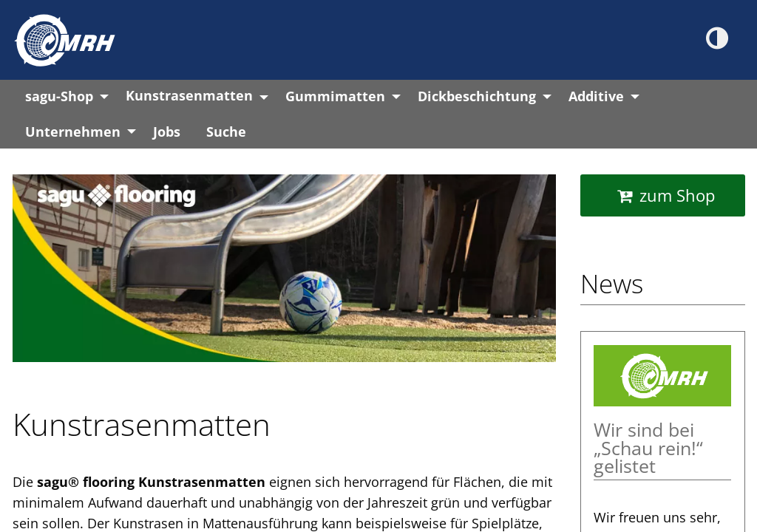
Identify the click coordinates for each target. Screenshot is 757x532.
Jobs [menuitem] (167, 132)
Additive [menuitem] (596, 96)
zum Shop (677, 195)
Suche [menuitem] (226, 132)
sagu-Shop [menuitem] (59, 96)
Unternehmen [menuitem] (73, 132)
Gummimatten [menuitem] (335, 96)
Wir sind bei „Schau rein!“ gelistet (648, 449)
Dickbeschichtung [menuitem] (477, 96)
